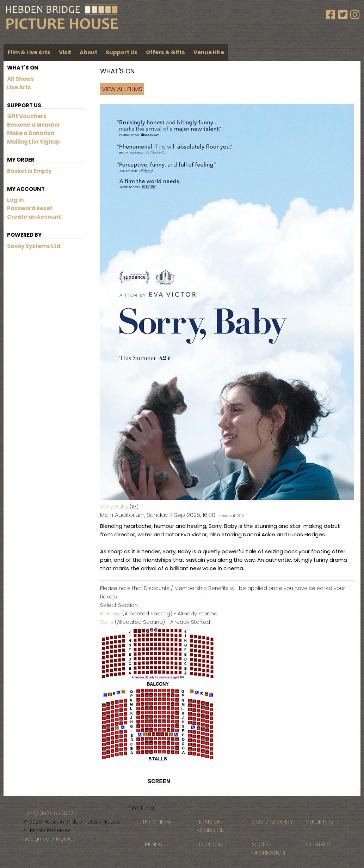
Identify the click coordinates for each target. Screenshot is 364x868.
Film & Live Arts (29, 52)
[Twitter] (344, 15)
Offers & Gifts (165, 52)
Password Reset (30, 208)
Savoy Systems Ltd (34, 246)
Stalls (107, 622)
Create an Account (34, 217)
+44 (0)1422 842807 (48, 813)
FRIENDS (152, 844)
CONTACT (318, 844)
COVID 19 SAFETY (272, 822)
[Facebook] (332, 15)
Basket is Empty (29, 171)
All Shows (20, 79)
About (88, 52)
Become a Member (34, 125)
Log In (15, 200)
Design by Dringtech (50, 839)
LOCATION (209, 844)
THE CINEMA (157, 822)
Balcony (110, 613)
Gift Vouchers (27, 116)
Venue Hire (209, 52)
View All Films (122, 89)
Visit (65, 52)
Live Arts (19, 87)
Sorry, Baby (114, 507)
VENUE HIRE (319, 822)
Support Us (122, 52)
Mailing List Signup (33, 142)
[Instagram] (355, 15)
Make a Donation (31, 133)
